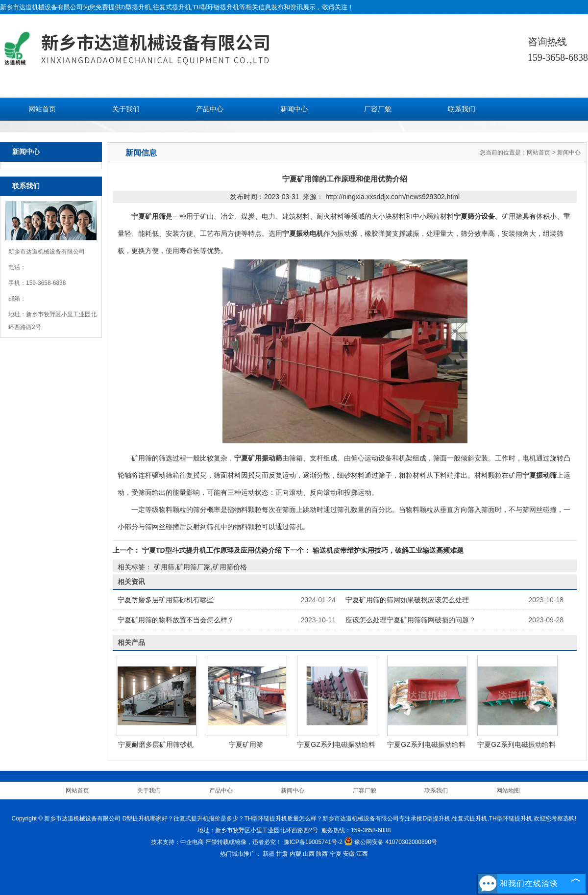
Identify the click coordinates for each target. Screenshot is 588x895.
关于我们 (126, 109)
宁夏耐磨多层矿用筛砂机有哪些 (166, 600)
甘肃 (282, 854)
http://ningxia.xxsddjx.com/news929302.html (392, 197)
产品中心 (210, 109)
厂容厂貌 (378, 109)
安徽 (349, 854)
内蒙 (295, 854)
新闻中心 (294, 109)
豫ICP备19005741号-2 (313, 842)
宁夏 (336, 854)
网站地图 (508, 791)
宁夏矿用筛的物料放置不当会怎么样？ (176, 620)
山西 (309, 854)
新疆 (269, 854)
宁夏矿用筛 (246, 744)
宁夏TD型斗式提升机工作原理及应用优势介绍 (212, 550)
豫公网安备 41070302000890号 (391, 842)
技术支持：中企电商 (177, 842)
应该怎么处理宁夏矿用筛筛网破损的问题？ (411, 620)
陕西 (322, 854)
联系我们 (462, 109)
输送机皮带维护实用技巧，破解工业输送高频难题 (387, 550)
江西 (362, 854)
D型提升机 (136, 7)
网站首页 (42, 109)
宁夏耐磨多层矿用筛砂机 (156, 744)
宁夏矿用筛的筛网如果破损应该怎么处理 (407, 600)
